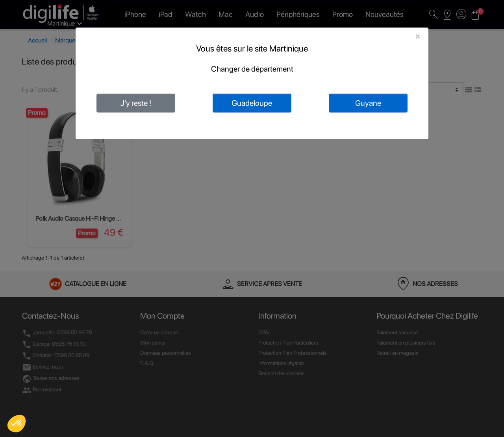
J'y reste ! (136, 103)
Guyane (368, 103)
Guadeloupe (252, 103)
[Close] (418, 36)
